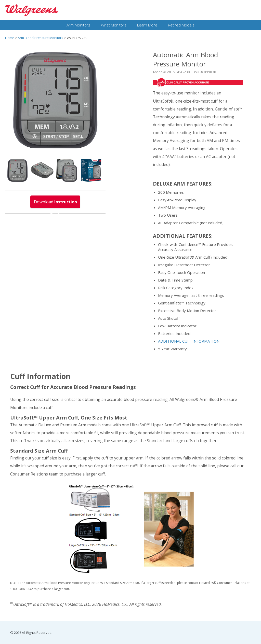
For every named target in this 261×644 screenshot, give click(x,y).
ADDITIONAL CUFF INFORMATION (189, 341)
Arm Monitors (78, 25)
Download (55, 204)
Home (10, 38)
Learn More (147, 25)
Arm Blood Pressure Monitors (41, 38)
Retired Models (181, 25)
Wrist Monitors (114, 25)
